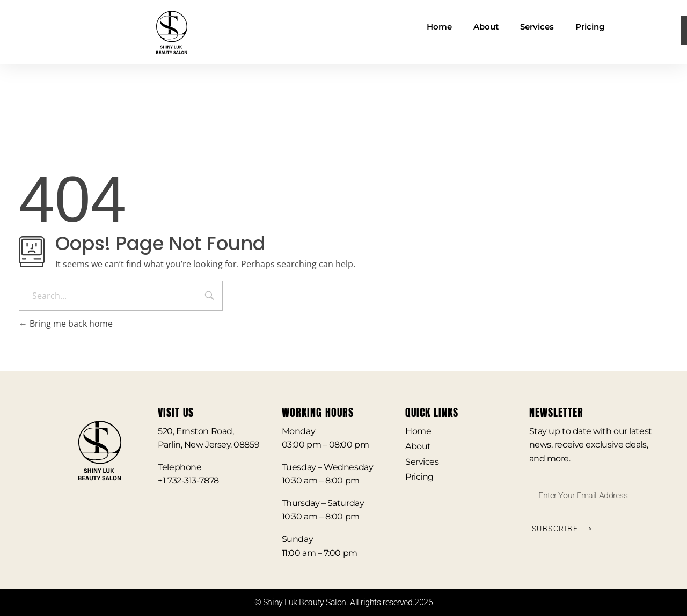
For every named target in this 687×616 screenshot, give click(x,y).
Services (537, 27)
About (486, 27)
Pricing (590, 27)
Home (439, 27)
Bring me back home (66, 324)
